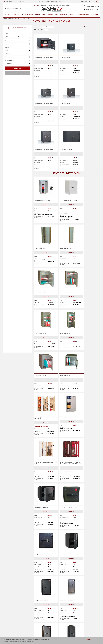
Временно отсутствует (88, 110)
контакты (95, 14)
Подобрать (18, 68)
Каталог (9, 14)
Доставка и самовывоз (61, 623)
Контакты (36, 627)
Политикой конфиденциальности (28, 642)
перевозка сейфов (67, 14)
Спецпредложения (27, 14)
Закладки (20, 2)
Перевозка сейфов (60, 622)
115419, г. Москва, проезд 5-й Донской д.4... (52, 2)
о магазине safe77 (53, 14)
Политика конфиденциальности (43, 631)
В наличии (44, 64)
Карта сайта (37, 629)
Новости (38, 14)
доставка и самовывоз (82, 14)
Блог (44, 14)
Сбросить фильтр (18, 73)
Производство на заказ (59, 11)
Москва (19, 8)
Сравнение (9, 2)
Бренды (17, 14)
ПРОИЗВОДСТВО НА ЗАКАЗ (21, 618)
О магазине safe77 (39, 623)
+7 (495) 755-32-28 (91, 6)
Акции (56, 620)
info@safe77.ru (84, 2)
